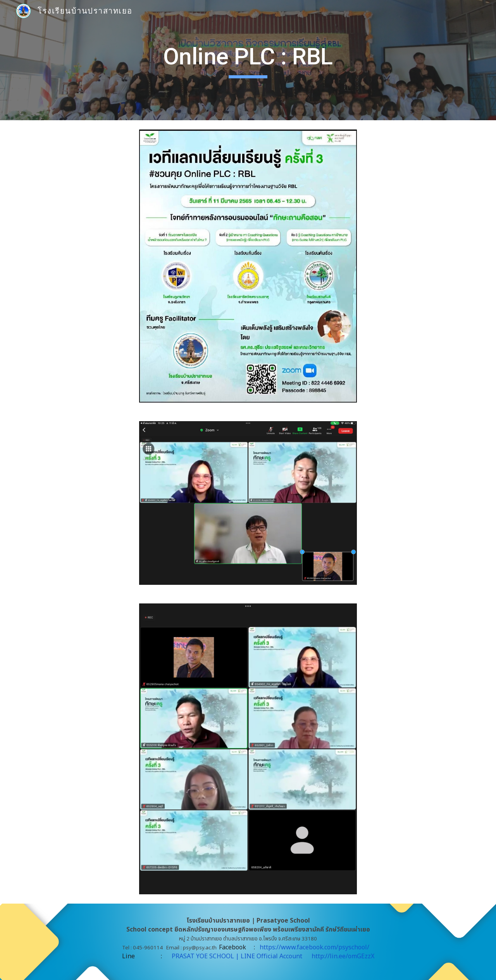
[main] (248, 60)
